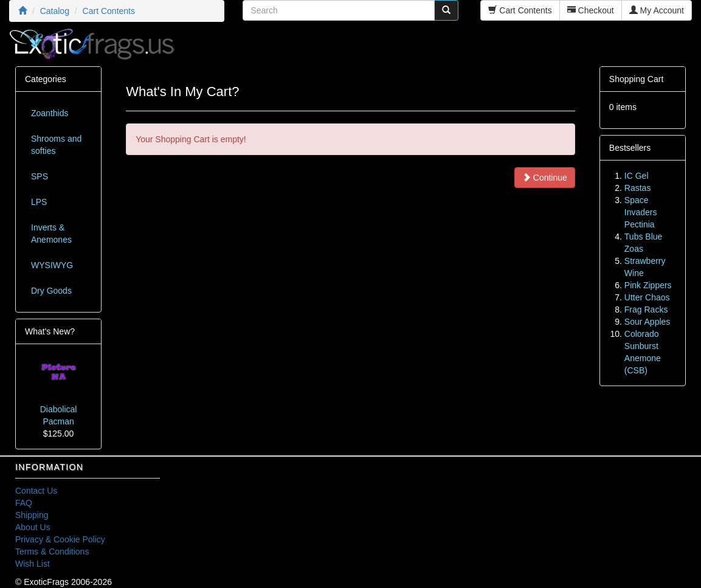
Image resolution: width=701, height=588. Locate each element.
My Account (657, 10)
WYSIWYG (52, 265)
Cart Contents (520, 10)
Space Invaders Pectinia (641, 212)
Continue (545, 178)
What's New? (50, 331)
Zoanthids (50, 113)
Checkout (591, 10)
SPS (40, 176)
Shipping (32, 515)
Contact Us (36, 491)
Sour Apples (647, 322)
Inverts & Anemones (51, 233)
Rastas (638, 188)
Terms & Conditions (52, 552)
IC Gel (637, 176)
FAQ (24, 503)
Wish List (33, 564)
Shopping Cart (637, 79)
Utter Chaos (647, 297)
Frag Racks (646, 310)
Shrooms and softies (56, 145)
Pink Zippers (648, 285)
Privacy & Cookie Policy (60, 539)
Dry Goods (51, 291)
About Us (33, 527)
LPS (39, 202)
